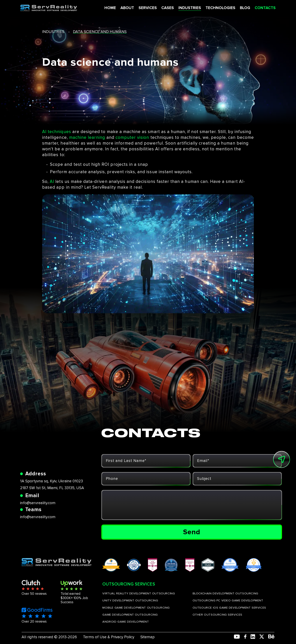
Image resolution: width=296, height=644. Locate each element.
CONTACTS (265, 8)
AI (52, 182)
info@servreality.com (38, 503)
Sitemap (147, 637)
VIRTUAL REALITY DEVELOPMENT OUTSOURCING (139, 593)
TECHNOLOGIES (220, 8)
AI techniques (57, 132)
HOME (110, 8)
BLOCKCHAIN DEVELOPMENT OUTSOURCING (225, 593)
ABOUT (127, 8)
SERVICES (147, 8)
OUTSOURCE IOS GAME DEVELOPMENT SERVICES (229, 608)
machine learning (87, 137)
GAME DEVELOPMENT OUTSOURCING (130, 615)
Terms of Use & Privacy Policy (109, 637)
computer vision (132, 137)
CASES (167, 8)
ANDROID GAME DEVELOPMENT (126, 622)
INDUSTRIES (190, 8)
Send (192, 532)
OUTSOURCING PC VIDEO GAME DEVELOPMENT (228, 600)
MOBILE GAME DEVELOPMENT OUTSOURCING (136, 608)
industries (53, 32)
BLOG (245, 8)
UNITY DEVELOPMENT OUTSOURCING (130, 600)
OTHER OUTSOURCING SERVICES (217, 615)
